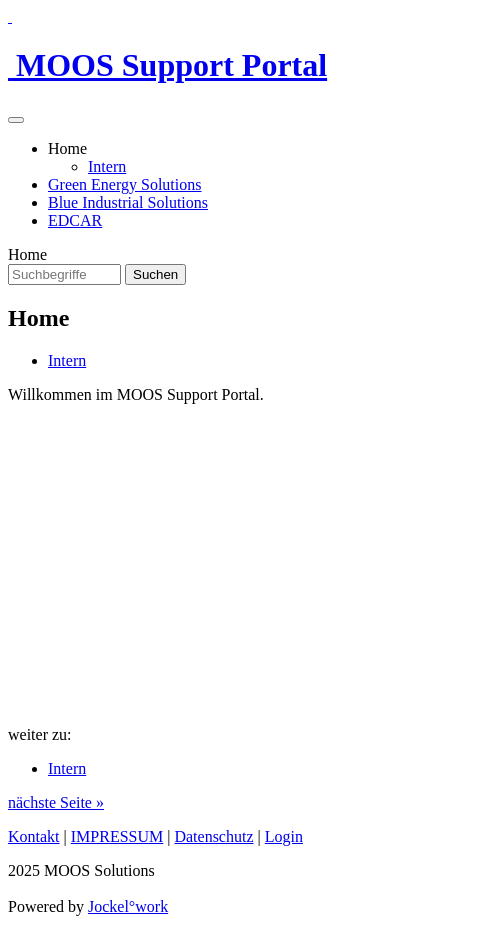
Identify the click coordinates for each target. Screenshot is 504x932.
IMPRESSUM (117, 836)
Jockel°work (128, 906)
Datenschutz (213, 836)
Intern (107, 166)
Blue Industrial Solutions (128, 202)
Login (284, 836)
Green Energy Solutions (124, 184)
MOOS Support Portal (167, 65)
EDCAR (75, 220)
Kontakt (34, 836)
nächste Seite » (56, 802)
